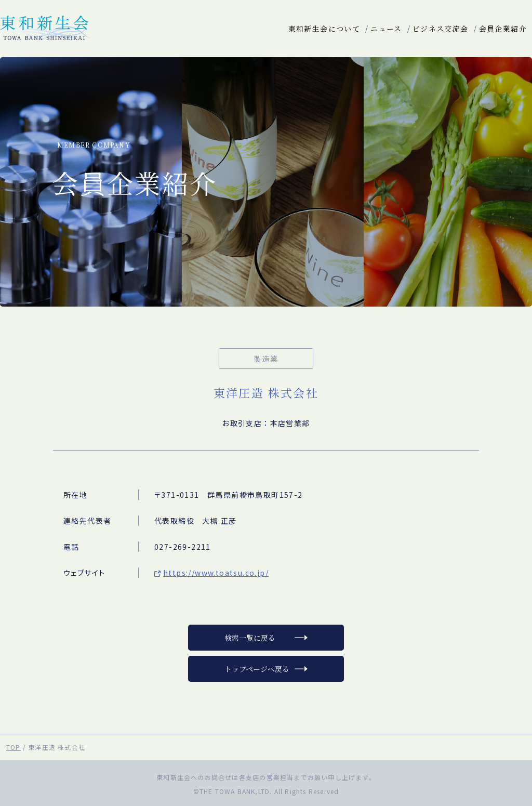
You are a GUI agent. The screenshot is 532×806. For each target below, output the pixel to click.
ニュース (386, 29)
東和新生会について (324, 29)
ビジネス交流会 (441, 29)
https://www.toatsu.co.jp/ (216, 573)
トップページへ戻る (257, 669)
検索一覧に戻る (250, 638)
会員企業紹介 (503, 29)
